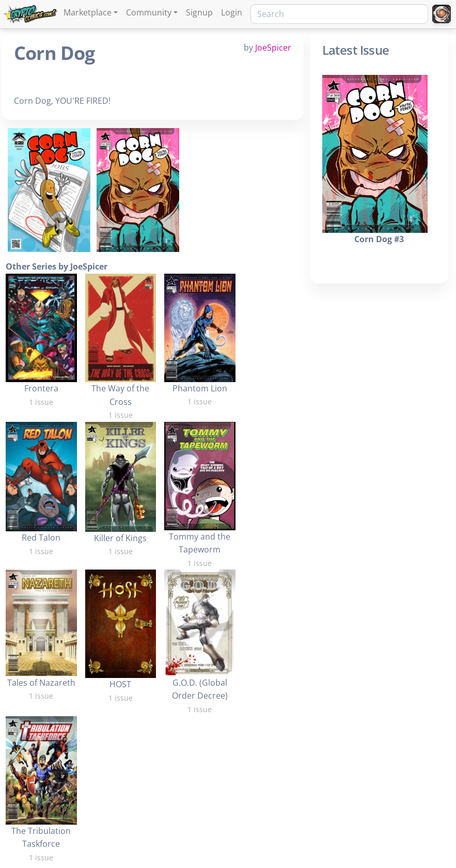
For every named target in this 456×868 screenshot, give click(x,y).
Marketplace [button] (88, 12)
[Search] (339, 14)
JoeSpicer (273, 48)
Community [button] (149, 12)
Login (232, 12)
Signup (199, 12)
